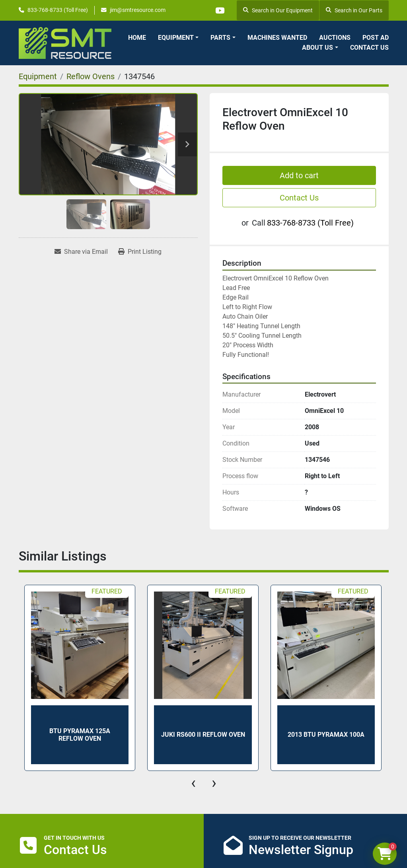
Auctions (335, 38)
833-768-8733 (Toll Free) (58, 10)
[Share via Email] (81, 252)
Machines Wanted (277, 38)
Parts (220, 38)
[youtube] (220, 10)
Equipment (176, 38)
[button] (178, 38)
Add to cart (299, 175)
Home (137, 38)
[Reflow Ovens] (91, 76)
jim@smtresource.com (138, 10)
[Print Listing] (140, 252)
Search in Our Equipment (278, 10)
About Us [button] (317, 48)
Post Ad (376, 38)
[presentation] (193, 783)
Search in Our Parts (354, 10)
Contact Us (369, 48)
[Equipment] (38, 76)
